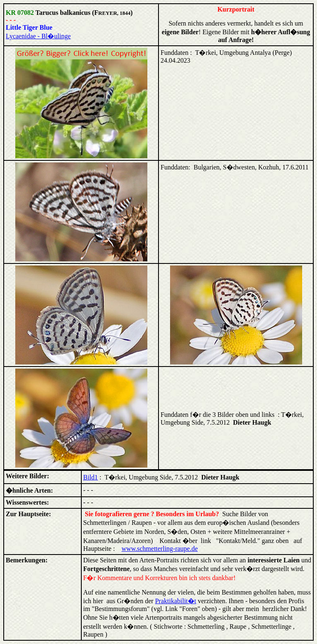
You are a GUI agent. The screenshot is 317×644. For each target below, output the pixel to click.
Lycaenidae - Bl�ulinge (38, 36)
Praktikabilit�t (176, 601)
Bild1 (91, 477)
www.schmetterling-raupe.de (160, 549)
